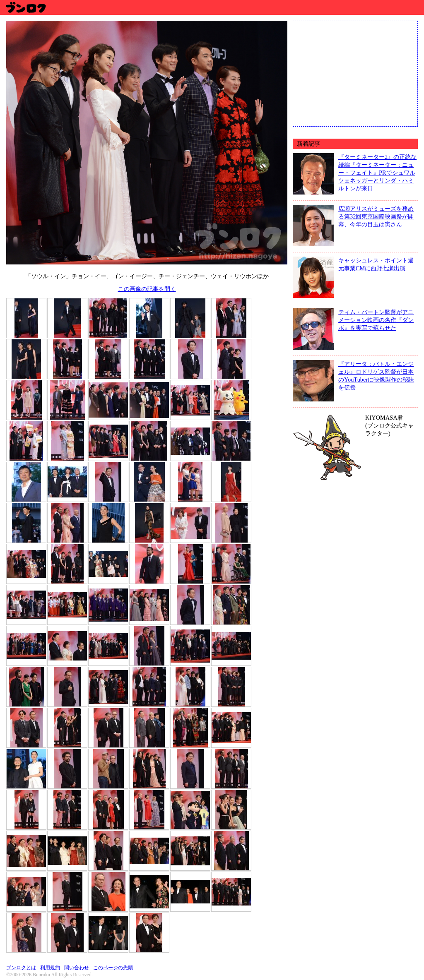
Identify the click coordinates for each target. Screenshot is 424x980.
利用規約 (50, 968)
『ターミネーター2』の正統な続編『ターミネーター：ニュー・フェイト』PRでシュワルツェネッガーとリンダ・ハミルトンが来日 (377, 173)
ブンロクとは (21, 968)
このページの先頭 (113, 968)
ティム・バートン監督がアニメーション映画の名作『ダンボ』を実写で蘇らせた (376, 320)
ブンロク (25, 7)
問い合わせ (77, 968)
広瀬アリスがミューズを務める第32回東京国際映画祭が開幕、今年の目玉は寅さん (376, 216)
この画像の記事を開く (147, 289)
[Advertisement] (355, 73)
